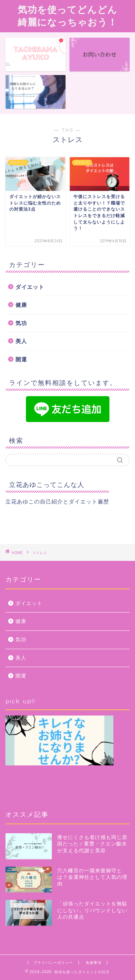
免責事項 (94, 963)
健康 (21, 305)
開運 (21, 359)
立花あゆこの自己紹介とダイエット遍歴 (57, 501)
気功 (21, 323)
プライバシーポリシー (53, 963)
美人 (21, 341)
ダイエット (30, 287)
